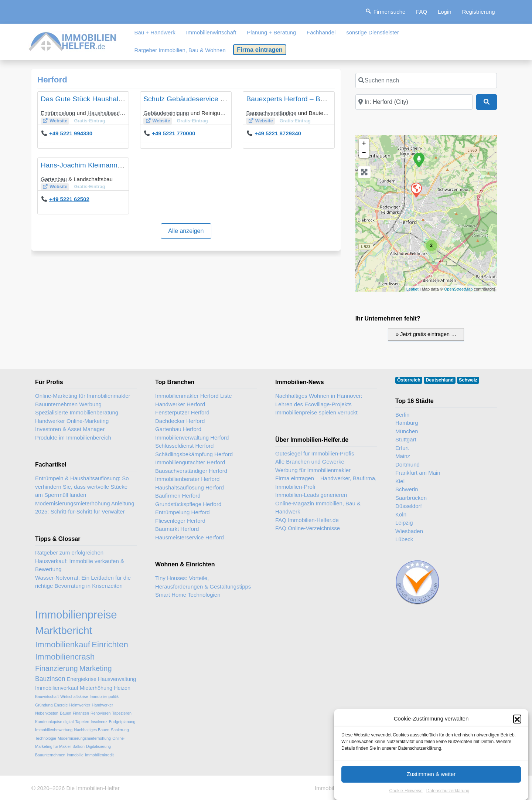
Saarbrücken (411, 498)
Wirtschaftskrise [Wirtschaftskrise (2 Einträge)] (74, 696)
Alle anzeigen (186, 231)
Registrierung (478, 12)
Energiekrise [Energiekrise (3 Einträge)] (82, 679)
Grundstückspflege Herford (188, 504)
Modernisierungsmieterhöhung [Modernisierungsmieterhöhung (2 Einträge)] (84, 738)
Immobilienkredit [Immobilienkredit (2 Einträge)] (99, 755)
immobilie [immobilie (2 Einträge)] (75, 755)
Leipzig (404, 523)
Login (445, 12)
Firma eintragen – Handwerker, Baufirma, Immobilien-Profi (326, 482)
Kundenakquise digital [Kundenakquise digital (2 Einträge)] (54, 722)
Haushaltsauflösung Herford (190, 487)
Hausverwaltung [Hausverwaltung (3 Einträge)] (117, 679)
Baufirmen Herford (178, 496)
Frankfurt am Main (418, 473)
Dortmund (407, 465)
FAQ (422, 12)
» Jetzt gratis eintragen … (426, 334)
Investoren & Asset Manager (70, 429)
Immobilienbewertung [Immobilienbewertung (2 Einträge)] (54, 730)
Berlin (402, 415)
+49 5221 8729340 (278, 133)
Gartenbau (54, 179)
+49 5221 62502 (69, 199)
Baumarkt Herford (177, 529)
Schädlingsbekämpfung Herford (194, 454)
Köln (401, 514)
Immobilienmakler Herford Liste (194, 396)
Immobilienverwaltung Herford (192, 438)
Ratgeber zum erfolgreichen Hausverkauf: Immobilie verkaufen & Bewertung (80, 561)
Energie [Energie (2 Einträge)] (61, 705)
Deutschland (440, 380)
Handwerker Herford (180, 404)
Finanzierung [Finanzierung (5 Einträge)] (57, 668)
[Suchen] (487, 102)
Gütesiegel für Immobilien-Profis (315, 453)
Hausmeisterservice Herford (190, 537)
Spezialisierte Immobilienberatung (77, 412)
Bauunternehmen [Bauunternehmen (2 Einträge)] (50, 755)
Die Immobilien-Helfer (93, 788)
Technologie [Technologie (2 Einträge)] (46, 738)
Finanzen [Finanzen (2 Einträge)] (81, 713)
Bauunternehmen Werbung (68, 404)
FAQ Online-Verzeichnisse (308, 528)
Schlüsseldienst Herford (184, 446)
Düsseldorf (409, 506)
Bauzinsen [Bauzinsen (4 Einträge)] (50, 679)
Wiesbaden (409, 531)
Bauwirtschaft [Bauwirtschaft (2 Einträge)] (47, 696)
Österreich (409, 380)
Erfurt (402, 448)
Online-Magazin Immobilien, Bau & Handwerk (318, 508)
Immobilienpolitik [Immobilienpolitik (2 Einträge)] (104, 696)
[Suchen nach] (426, 81)
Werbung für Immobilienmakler (313, 470)
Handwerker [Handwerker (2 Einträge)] (103, 705)
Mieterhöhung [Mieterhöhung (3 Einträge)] (96, 688)
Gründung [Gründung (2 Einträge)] (44, 705)
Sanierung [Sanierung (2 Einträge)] (120, 730)
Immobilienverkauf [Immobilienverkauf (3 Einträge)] (57, 688)
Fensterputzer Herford (182, 412)
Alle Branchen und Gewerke (310, 462)
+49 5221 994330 (71, 133)
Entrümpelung (58, 113)
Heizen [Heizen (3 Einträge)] (122, 688)
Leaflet (412, 289)
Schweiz (468, 380)
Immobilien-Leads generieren (311, 495)
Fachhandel (321, 32)
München (407, 431)
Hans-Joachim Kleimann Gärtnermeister (104, 165)
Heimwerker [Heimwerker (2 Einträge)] (80, 705)
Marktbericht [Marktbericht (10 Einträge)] (64, 630)
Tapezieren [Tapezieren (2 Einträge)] (122, 713)
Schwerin (407, 489)
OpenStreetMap (458, 289)
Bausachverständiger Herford (191, 471)
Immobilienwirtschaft (211, 32)
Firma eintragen (260, 50)
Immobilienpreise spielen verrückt (316, 412)
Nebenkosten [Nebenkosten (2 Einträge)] (47, 713)
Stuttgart (406, 439)
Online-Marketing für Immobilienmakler (83, 396)
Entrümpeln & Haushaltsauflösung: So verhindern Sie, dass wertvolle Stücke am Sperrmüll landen (82, 487)
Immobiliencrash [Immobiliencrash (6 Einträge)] (65, 657)
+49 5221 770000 (173, 133)
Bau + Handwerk (155, 32)
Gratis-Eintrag (89, 121)
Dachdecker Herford (180, 421)
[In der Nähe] (414, 102)
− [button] (364, 153)
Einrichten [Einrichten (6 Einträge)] (110, 645)
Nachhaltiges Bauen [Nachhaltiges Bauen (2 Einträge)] (91, 730)
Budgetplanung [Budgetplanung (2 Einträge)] (122, 722)
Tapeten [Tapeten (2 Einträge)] (82, 722)
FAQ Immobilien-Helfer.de (307, 520)
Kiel (400, 481)
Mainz (403, 456)
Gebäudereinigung (166, 113)
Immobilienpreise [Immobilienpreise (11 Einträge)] (76, 615)
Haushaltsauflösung (112, 113)
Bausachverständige (271, 113)
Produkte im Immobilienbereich (73, 438)
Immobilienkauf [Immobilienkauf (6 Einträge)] (63, 645)
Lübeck (404, 539)
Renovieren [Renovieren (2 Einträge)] (101, 713)
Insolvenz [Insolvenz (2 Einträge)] (99, 722)
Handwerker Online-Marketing (72, 421)
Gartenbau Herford (178, 429)
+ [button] (364, 143)
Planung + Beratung (271, 32)
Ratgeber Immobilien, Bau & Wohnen (180, 50)
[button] (517, 749)
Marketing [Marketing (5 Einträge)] (96, 668)
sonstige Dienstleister (373, 32)
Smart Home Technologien (188, 595)
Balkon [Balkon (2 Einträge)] (79, 746)
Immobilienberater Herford (187, 479)
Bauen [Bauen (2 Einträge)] (66, 713)
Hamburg (407, 423)
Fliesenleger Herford (180, 521)
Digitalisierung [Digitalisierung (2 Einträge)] (98, 746)
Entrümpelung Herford (183, 512)
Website (58, 121)
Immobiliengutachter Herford (190, 462)
